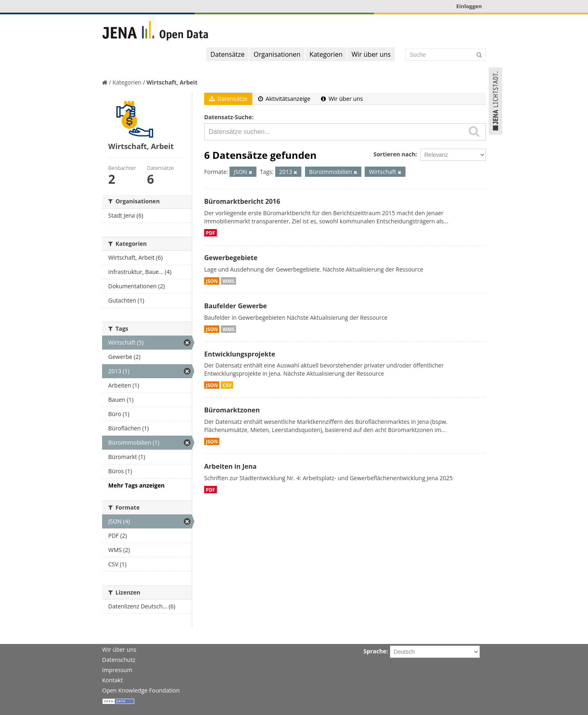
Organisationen (277, 54)
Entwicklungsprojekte (240, 354)
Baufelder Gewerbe (236, 306)
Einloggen (469, 6)
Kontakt (112, 680)
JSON (212, 281)
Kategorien (326, 54)
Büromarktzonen (232, 410)
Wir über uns (371, 54)
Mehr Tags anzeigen (136, 485)
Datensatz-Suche (228, 117)
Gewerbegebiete (231, 258)
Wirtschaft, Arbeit (172, 82)
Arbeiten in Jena (230, 466)
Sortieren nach (394, 154)
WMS (228, 281)
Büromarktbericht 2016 (242, 201)
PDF (210, 233)
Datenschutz (119, 660)
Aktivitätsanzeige (284, 99)
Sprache (375, 651)
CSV (227, 385)
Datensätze (227, 54)
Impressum (117, 670)
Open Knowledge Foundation (141, 690)
